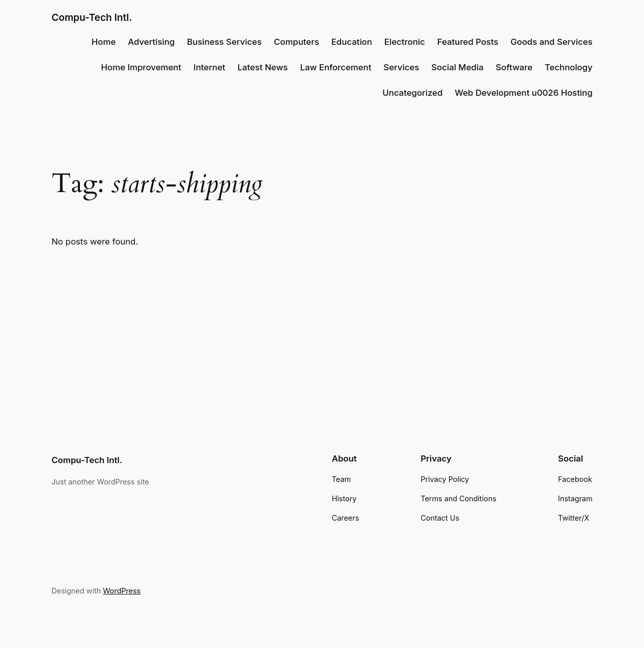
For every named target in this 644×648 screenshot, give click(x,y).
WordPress (122, 591)
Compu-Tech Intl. (92, 17)
